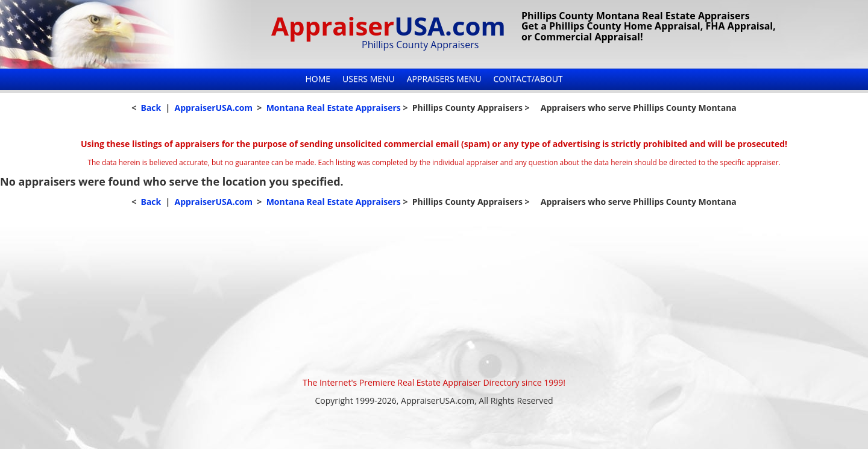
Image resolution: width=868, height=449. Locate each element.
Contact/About (528, 79)
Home (318, 79)
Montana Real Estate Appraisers (334, 108)
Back (151, 108)
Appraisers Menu (444, 79)
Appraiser (388, 26)
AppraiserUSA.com (213, 108)
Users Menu (369, 79)
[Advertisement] (434, 292)
